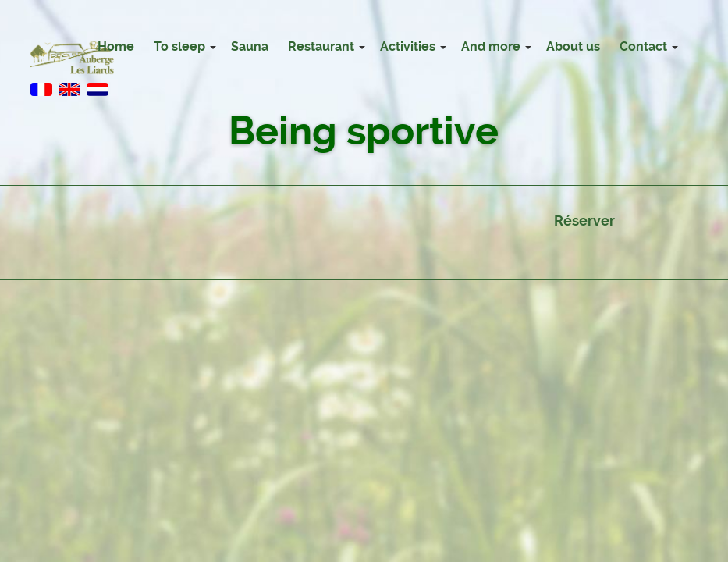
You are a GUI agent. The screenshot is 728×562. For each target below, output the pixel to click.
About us (573, 46)
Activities (408, 46)
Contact (643, 46)
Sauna (250, 46)
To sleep (179, 46)
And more (491, 46)
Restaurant (321, 46)
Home (116, 46)
